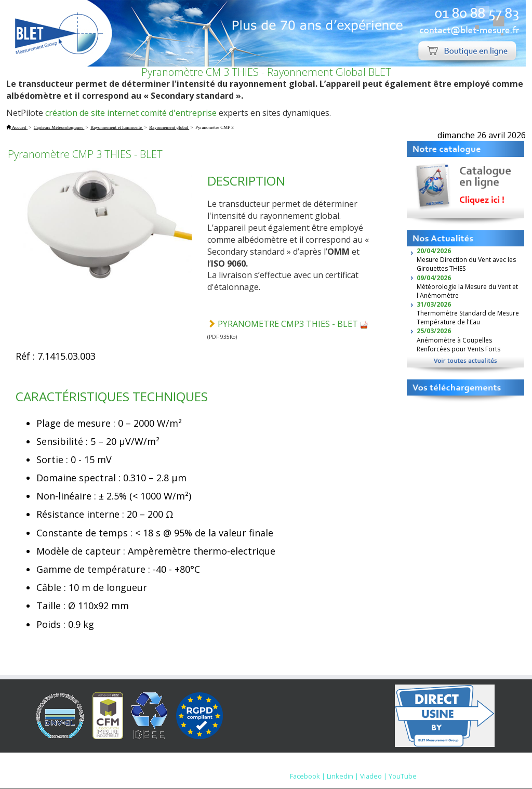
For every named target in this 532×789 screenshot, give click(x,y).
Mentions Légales (328, 766)
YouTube (403, 776)
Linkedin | (343, 776)
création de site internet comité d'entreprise (131, 113)
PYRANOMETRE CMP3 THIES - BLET (293, 324)
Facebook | (308, 776)
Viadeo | (374, 776)
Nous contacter (390, 766)
